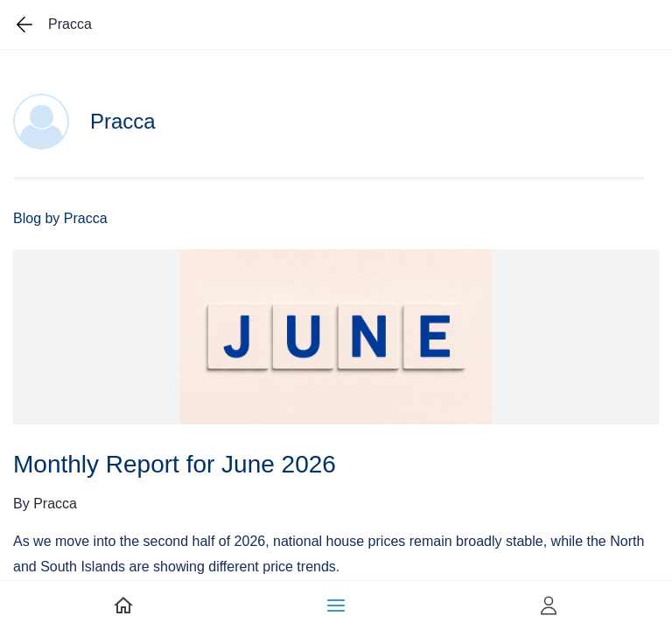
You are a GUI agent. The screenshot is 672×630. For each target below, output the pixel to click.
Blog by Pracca (60, 218)
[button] (336, 605)
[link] (123, 605)
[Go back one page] (24, 24)
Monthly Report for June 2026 (175, 464)
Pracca (55, 504)
